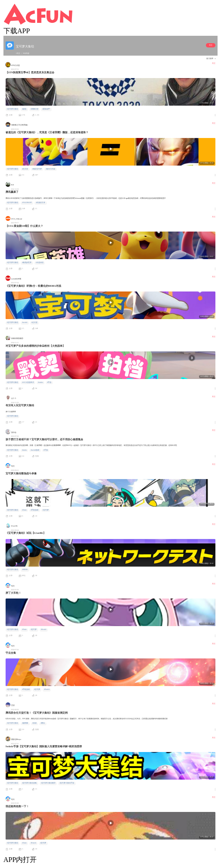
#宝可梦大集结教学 (48, 783)
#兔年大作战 (50, 169)
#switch (25, 323)
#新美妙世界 (27, 263)
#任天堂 (25, 169)
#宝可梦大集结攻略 (29, 783)
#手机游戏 (34, 510)
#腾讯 (43, 723)
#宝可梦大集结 (12, 109)
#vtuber (40, 382)
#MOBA (25, 570)
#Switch (44, 630)
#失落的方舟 (41, 203)
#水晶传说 (40, 263)
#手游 (50, 382)
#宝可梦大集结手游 (67, 783)
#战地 (24, 109)
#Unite (24, 510)
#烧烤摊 (25, 723)
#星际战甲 (46, 109)
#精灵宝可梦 (37, 169)
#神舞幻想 (34, 109)
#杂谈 (34, 723)
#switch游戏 (35, 450)
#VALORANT (27, 203)
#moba (24, 450)
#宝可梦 (46, 510)
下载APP (17, 31)
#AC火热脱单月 (28, 382)
